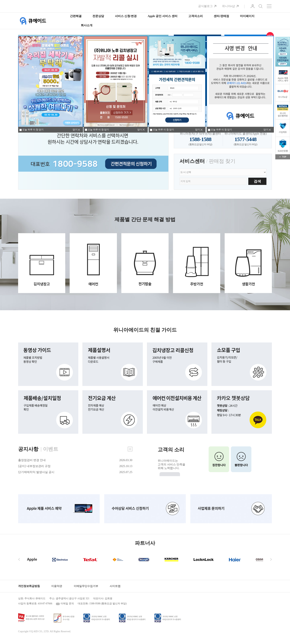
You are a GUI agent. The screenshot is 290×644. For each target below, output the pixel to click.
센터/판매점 (221, 16)
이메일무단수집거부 (86, 586)
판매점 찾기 (222, 161)
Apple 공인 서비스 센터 (162, 16)
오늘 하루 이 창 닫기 (97, 130)
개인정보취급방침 (29, 586)
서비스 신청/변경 (126, 16)
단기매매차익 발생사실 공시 (36, 472)
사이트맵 (115, 586)
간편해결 (76, 16)
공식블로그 (205, 6)
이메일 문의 (67, 604)
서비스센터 (192, 161)
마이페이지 (247, 16)
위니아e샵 (228, 6)
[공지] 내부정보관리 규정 (34, 466)
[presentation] (19, 559)
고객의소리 (196, 16)
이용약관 (57, 586)
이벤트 (51, 449)
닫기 (140, 130)
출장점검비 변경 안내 (32, 460)
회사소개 (87, 25)
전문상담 (98, 16)
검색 (260, 6)
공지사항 (28, 449)
